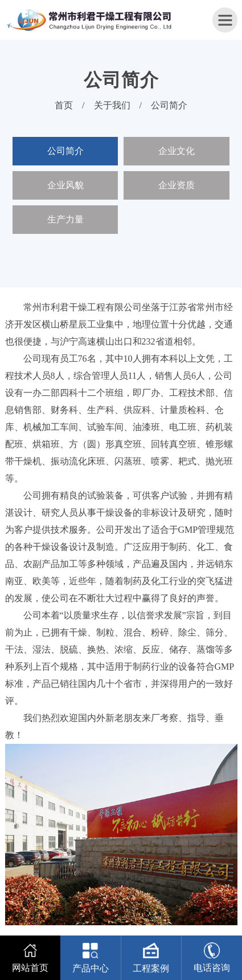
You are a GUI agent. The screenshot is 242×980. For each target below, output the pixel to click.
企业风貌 (65, 185)
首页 (64, 105)
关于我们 (112, 105)
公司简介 (169, 105)
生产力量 (65, 219)
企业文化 (177, 151)
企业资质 (177, 185)
